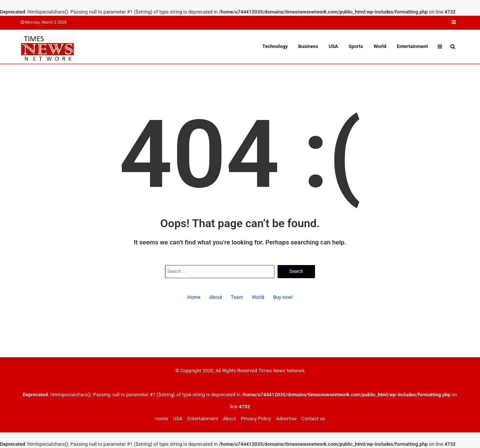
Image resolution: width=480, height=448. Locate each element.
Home (194, 297)
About (216, 297)
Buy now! (283, 297)
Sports (356, 46)
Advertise (286, 419)
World (380, 46)
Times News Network (282, 371)
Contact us (313, 419)
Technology (275, 46)
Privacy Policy (256, 419)
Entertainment (412, 46)
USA (333, 46)
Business (308, 46)
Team (237, 297)
